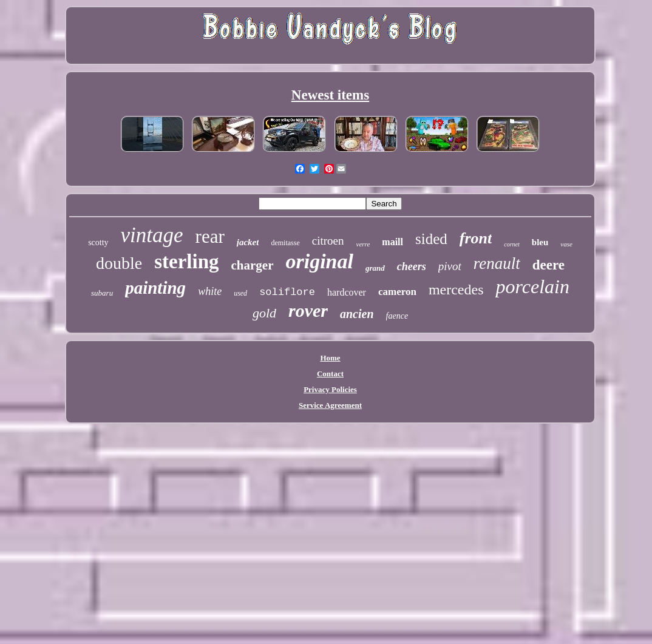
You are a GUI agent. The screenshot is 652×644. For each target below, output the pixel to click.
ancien (357, 314)
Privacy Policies (330, 389)
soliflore (287, 292)
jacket (248, 242)
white (210, 291)
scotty (98, 242)
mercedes (456, 290)
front (476, 238)
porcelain (532, 286)
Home (330, 358)
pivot (450, 266)
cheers (412, 266)
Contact (330, 374)
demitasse (285, 243)
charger (253, 265)
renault (497, 263)
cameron (397, 292)
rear (210, 236)
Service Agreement (330, 405)
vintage (152, 235)
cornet (512, 244)
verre (363, 244)
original (320, 261)
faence (397, 316)
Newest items (330, 95)
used (240, 293)
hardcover (347, 292)
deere (548, 265)
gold (264, 313)
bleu (540, 242)
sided (431, 239)
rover (308, 310)
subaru (102, 293)
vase (566, 244)
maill (392, 242)
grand (375, 268)
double (119, 263)
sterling (186, 262)
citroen (328, 241)
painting (155, 288)
